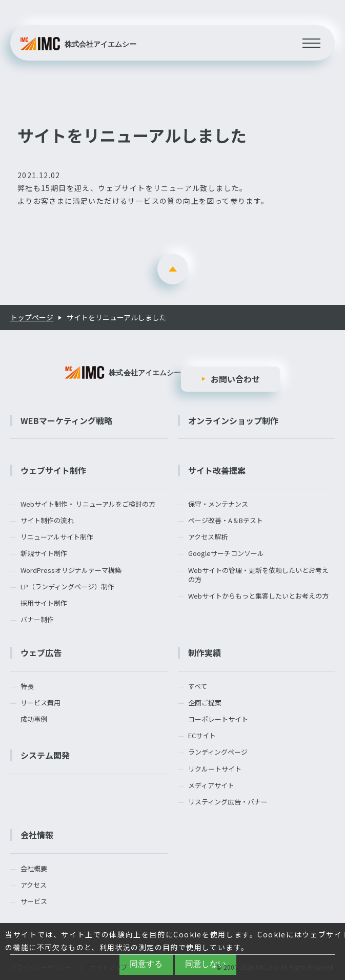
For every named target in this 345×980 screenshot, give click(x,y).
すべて (198, 686)
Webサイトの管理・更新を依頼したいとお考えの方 (258, 575)
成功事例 (34, 719)
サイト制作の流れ (47, 521)
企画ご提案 (205, 703)
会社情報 (37, 835)
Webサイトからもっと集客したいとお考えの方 (258, 596)
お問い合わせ (235, 379)
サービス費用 (40, 703)
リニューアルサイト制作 (57, 537)
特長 (27, 686)
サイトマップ (109, 967)
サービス (34, 901)
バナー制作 (37, 620)
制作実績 (205, 652)
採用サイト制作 (44, 603)
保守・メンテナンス (218, 504)
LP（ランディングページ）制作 (67, 587)
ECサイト (202, 736)
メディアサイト (211, 785)
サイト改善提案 (217, 470)
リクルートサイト (215, 769)
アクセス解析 (208, 537)
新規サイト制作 (44, 553)
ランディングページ (218, 752)
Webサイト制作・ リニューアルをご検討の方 (88, 504)
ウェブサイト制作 (53, 470)
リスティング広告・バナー (228, 802)
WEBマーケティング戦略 (66, 420)
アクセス (34, 885)
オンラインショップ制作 (233, 420)
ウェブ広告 (41, 652)
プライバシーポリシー (41, 967)
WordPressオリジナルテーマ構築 (71, 570)
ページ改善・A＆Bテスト (226, 521)
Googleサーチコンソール (226, 553)
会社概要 (34, 869)
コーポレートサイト (218, 719)
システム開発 (45, 755)
